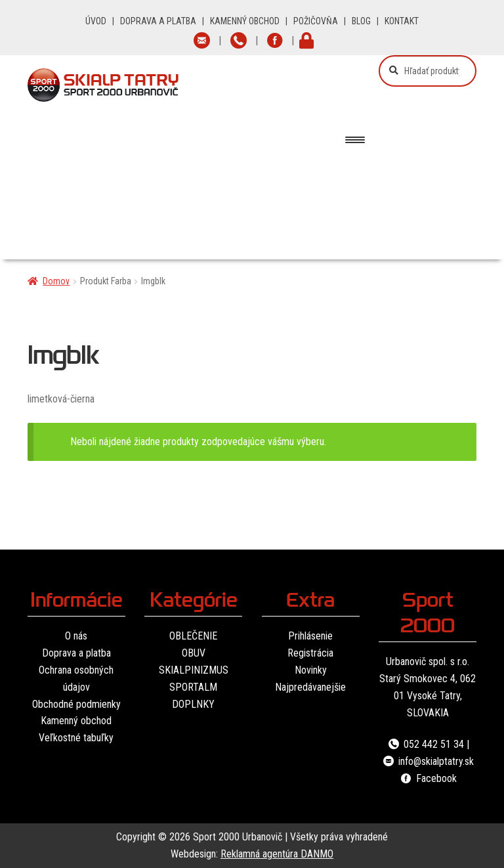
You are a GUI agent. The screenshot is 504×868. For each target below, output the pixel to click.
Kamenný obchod (76, 721)
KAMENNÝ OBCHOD (245, 21)
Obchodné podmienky (76, 704)
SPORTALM (193, 687)
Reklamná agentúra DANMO (277, 854)
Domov (56, 281)
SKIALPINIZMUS (194, 670)
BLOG (361, 21)
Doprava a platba (76, 653)
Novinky (311, 670)
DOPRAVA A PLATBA (158, 21)
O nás (76, 636)
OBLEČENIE (193, 636)
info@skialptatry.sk (428, 761)
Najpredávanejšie (310, 687)
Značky (283, 225)
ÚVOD (96, 21)
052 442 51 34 (425, 744)
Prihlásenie (310, 636)
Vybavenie (178, 225)
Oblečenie (154, 177)
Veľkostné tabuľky (76, 738)
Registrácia (310, 653)
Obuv (250, 177)
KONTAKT (402, 21)
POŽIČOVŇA (316, 21)
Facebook (428, 778)
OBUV (194, 653)
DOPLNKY (193, 704)
